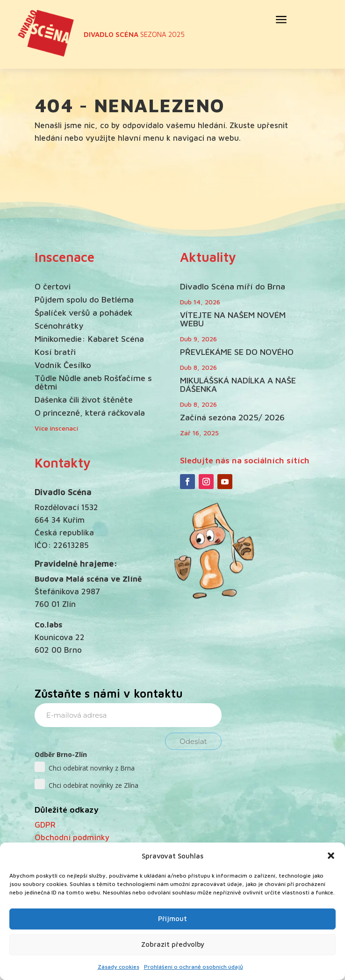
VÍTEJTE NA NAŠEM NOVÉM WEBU (233, 319)
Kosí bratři (55, 352)
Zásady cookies (119, 967)
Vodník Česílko (63, 365)
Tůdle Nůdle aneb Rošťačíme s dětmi (93, 382)
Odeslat (193, 741)
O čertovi (53, 286)
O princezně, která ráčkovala (90, 413)
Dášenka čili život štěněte (84, 400)
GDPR (45, 825)
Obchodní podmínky (72, 837)
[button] (331, 856)
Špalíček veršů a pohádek (83, 313)
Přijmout (172, 919)
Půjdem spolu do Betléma (84, 299)
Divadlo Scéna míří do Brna (233, 286)
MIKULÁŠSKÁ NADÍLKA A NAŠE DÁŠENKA (238, 385)
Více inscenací (57, 428)
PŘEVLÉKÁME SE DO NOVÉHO (237, 352)
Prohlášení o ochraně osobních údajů (194, 967)
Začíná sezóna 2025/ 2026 (232, 417)
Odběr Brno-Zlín (61, 754)
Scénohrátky (59, 326)
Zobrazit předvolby (173, 944)
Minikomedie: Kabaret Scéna (89, 339)
